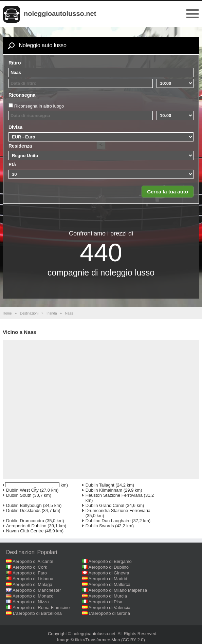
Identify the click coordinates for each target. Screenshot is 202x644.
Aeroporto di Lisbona (33, 579)
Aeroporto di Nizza (31, 602)
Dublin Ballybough (24, 505)
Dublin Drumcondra (25, 521)
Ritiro (15, 63)
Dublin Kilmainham (104, 490)
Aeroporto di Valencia (109, 608)
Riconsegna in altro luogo (39, 106)
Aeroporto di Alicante (33, 561)
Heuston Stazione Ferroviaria (114, 495)
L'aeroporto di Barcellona (37, 613)
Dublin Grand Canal (105, 505)
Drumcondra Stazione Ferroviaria (118, 510)
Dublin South (19, 495)
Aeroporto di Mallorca (110, 584)
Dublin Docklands (23, 510)
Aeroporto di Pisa (106, 602)
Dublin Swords (100, 526)
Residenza (20, 146)
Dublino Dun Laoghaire (108, 521)
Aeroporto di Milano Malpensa (118, 590)
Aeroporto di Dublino (26, 526)
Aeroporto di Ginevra (109, 573)
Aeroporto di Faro (30, 573)
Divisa (15, 127)
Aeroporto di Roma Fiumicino (41, 608)
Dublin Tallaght (100, 485)
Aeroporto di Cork (30, 567)
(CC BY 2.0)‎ (133, 640)
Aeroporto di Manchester (37, 590)
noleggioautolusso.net (60, 14)
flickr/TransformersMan (97, 640)
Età (12, 165)
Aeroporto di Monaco (33, 596)
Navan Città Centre (25, 531)
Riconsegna (22, 95)
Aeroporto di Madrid (108, 579)
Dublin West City (22, 490)
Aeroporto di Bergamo (110, 561)
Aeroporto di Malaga (32, 584)
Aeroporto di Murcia (108, 596)
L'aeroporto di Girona (109, 613)
